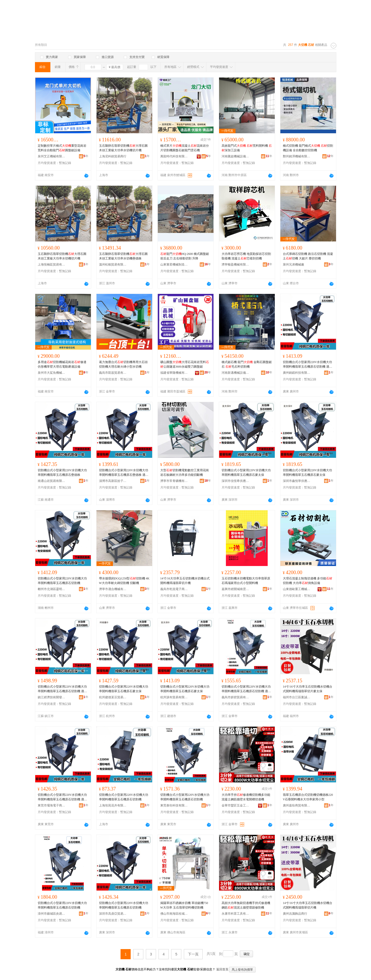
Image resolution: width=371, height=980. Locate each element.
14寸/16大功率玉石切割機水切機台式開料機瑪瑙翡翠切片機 (185, 581)
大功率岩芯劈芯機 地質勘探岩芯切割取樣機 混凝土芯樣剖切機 (246, 256)
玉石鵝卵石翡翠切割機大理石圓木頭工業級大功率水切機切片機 (123, 148)
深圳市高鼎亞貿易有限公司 (113, 914)
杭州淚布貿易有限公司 (174, 697)
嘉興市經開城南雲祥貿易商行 (236, 589)
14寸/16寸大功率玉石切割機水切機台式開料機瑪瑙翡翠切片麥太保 (308, 689)
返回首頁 (222, 969)
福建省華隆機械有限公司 (174, 373)
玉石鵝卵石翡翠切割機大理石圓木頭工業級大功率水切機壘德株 (123, 256)
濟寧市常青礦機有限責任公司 (174, 481)
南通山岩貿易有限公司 (52, 481)
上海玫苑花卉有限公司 (113, 805)
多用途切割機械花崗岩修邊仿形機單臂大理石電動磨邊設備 (62, 364)
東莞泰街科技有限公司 (174, 805)
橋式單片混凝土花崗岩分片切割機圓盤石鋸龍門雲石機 (185, 148)
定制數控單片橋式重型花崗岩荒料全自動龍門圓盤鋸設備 (62, 148)
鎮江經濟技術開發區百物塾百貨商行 (52, 697)
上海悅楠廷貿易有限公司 (52, 265)
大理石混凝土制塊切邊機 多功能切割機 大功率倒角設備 (308, 581)
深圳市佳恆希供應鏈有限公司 (236, 481)
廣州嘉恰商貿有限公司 (297, 805)
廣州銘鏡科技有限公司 (297, 373)
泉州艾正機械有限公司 (52, 156)
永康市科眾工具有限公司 (236, 914)
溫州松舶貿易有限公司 (113, 265)
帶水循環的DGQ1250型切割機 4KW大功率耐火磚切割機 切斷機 (124, 581)
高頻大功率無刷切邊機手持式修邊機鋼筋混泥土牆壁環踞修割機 (246, 905)
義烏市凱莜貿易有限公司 (113, 373)
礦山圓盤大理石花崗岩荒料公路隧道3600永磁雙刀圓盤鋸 (185, 364)
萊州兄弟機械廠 (294, 265)
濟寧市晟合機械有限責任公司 (113, 589)
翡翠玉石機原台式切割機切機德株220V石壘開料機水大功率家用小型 (308, 797)
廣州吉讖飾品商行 (295, 914)
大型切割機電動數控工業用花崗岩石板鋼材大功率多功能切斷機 (185, 473)
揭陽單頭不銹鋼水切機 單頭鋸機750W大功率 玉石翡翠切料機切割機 (184, 905)
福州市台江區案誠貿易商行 (297, 697)
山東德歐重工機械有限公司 (297, 589)
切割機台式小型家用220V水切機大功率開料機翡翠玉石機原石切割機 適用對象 (308, 365)
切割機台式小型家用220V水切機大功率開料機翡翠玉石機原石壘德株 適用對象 (124, 473)
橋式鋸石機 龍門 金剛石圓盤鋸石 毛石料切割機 (247, 364)
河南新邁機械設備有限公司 (236, 373)
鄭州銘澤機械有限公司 (297, 156)
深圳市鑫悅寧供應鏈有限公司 (297, 481)
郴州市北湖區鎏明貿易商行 (52, 589)
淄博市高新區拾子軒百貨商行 (113, 481)
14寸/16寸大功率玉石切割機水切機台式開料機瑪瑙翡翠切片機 (308, 905)
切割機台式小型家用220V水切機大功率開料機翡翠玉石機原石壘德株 (62, 473)
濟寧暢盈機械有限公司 (236, 265)
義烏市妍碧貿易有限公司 (236, 697)
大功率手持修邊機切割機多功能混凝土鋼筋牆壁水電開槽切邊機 (246, 797)
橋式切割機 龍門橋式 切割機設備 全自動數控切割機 (308, 148)
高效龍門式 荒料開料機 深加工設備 (247, 148)
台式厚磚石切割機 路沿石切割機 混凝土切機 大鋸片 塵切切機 (308, 256)
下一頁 (193, 954)
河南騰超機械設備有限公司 (236, 156)
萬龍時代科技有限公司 (174, 156)
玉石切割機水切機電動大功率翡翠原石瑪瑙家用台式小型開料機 (246, 581)
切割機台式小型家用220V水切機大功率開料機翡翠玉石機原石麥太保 (246, 473)
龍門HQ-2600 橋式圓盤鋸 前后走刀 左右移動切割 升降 (185, 256)
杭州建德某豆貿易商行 (113, 697)
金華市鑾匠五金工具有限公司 (236, 805)
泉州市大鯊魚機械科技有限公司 (52, 373)
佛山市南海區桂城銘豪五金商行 (174, 914)
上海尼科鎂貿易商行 (113, 156)
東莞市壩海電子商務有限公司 (52, 805)
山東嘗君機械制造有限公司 (174, 265)
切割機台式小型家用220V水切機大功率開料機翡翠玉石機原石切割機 (62, 581)
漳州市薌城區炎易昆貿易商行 (52, 914)
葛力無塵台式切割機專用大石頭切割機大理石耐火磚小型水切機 (123, 364)
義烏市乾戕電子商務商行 (174, 589)
